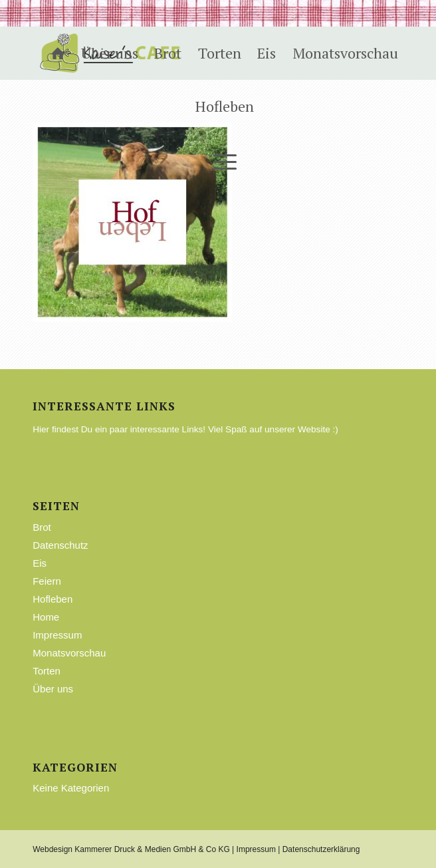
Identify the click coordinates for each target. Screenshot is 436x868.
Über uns (53, 689)
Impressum (57, 635)
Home (46, 617)
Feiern (47, 581)
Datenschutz (60, 545)
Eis (40, 563)
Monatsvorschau (69, 653)
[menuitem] (51, 53)
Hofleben (53, 599)
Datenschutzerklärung (321, 849)
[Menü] (218, 160)
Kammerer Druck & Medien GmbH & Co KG (152, 849)
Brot (42, 527)
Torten (47, 671)
